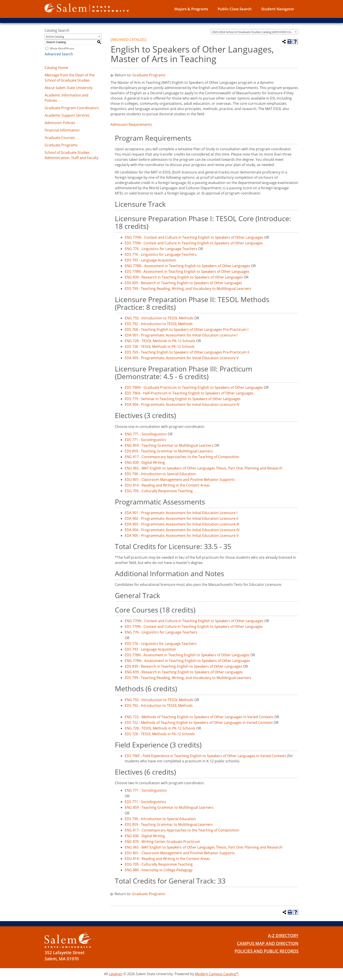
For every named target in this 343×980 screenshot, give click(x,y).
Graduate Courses (60, 138)
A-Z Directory (283, 936)
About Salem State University (69, 88)
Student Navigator (278, 9)
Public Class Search (235, 9)
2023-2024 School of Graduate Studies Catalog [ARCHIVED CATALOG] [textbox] (255, 32)
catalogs (116, 974)
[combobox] (254, 32)
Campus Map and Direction (268, 943)
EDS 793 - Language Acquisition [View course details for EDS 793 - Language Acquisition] (150, 260)
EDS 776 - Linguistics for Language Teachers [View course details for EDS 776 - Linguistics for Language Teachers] (161, 254)
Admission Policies (60, 123)
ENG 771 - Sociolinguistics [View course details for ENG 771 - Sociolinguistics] (146, 434)
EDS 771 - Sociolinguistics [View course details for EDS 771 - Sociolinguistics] (145, 440)
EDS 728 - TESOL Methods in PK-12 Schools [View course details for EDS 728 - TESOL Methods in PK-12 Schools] (160, 346)
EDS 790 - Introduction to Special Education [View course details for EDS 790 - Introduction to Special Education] (160, 474)
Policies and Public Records (266, 951)
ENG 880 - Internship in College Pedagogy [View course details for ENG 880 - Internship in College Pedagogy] (159, 870)
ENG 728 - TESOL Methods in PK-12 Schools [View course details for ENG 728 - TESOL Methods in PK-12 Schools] (160, 341)
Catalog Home (56, 68)
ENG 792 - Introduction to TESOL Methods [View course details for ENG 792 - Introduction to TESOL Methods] (159, 318)
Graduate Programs (61, 145)
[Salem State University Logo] (68, 940)
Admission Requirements (131, 124)
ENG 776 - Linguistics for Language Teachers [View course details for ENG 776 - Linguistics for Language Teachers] (161, 249)
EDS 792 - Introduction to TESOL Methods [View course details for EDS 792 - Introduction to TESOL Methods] (159, 324)
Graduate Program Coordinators (72, 108)
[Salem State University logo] (87, 7)
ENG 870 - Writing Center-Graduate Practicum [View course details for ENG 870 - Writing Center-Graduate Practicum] (162, 842)
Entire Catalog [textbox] (55, 37)
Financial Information (62, 130)
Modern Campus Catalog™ (217, 974)
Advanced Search (59, 54)
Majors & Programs (191, 9)
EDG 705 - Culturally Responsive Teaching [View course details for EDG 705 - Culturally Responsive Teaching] (159, 491)
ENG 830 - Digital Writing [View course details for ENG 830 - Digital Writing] (145, 462)
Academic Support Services (67, 115)
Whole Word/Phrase (62, 48)
